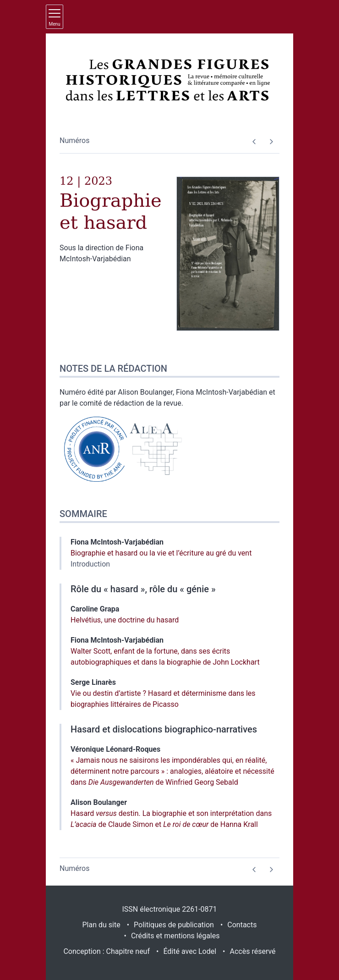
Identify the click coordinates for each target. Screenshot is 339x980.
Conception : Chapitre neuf (107, 951)
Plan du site (101, 925)
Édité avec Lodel (190, 951)
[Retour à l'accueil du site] (169, 80)
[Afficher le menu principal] (55, 17)
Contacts (242, 925)
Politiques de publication (174, 925)
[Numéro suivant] (271, 142)
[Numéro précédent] (254, 142)
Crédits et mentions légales (175, 936)
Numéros (74, 140)
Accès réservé (253, 951)
